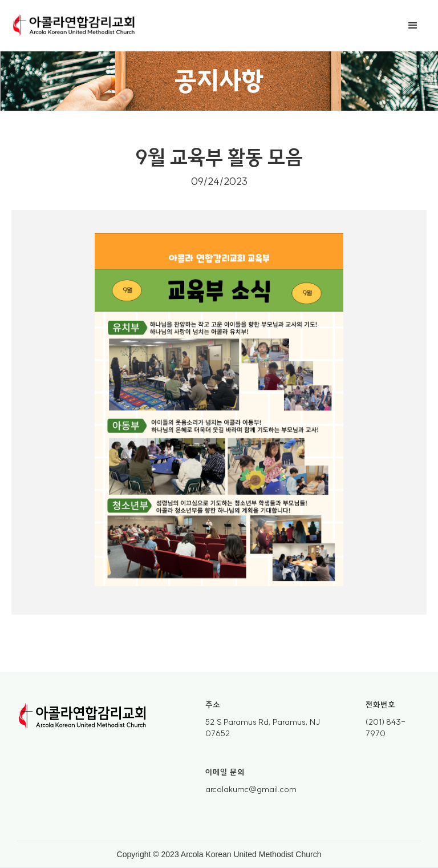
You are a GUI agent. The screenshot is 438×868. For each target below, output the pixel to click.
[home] (74, 26)
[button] (413, 26)
